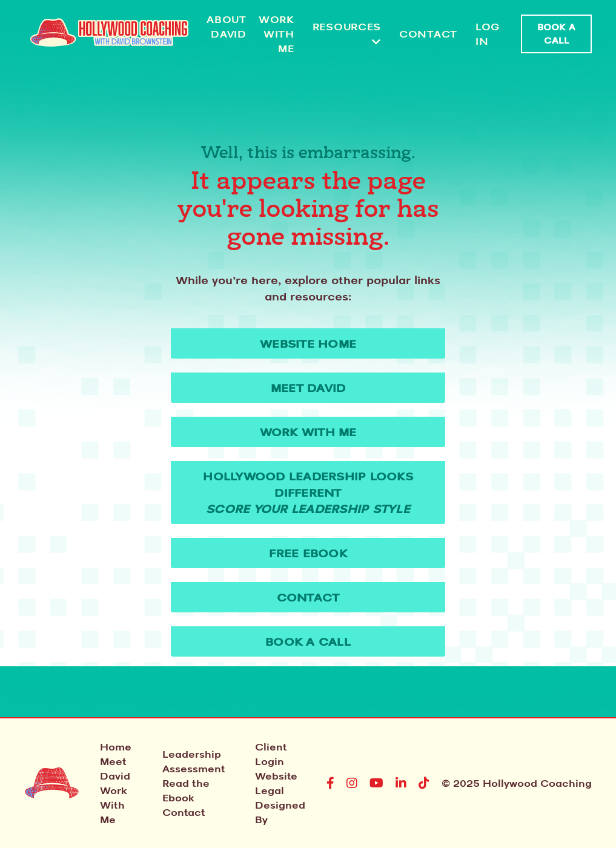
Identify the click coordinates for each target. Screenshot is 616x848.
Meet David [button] (308, 388)
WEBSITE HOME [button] (308, 343)
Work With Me (277, 34)
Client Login (271, 754)
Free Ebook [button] (308, 553)
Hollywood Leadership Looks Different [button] (308, 492)
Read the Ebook (186, 790)
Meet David (115, 769)
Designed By (280, 812)
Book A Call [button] (557, 34)
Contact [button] (308, 597)
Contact (428, 34)
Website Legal (276, 783)
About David (227, 27)
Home (116, 747)
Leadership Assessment (194, 761)
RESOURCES (347, 34)
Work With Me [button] (308, 432)
